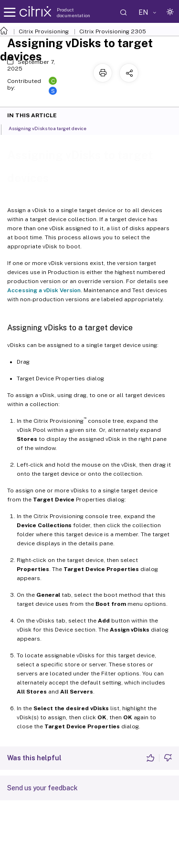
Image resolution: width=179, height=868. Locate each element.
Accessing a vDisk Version (44, 290)
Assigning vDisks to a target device (53, 128)
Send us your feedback (42, 788)
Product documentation (74, 12)
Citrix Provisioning (44, 31)
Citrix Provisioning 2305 (113, 31)
